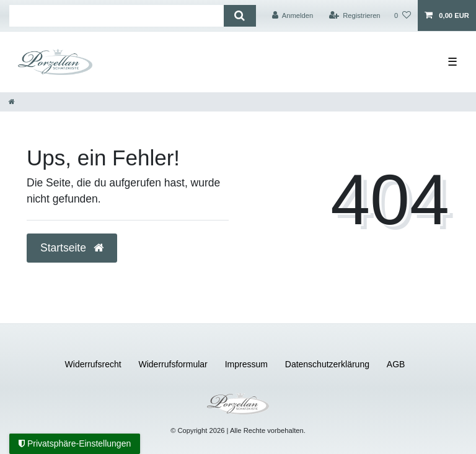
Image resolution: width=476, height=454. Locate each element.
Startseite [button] (72, 248)
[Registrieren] (354, 15)
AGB (396, 364)
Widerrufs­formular (173, 364)
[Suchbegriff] (117, 16)
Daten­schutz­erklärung (327, 364)
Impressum (246, 364)
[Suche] (240, 16)
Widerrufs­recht (93, 364)
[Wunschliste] (403, 15)
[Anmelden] (293, 15)
